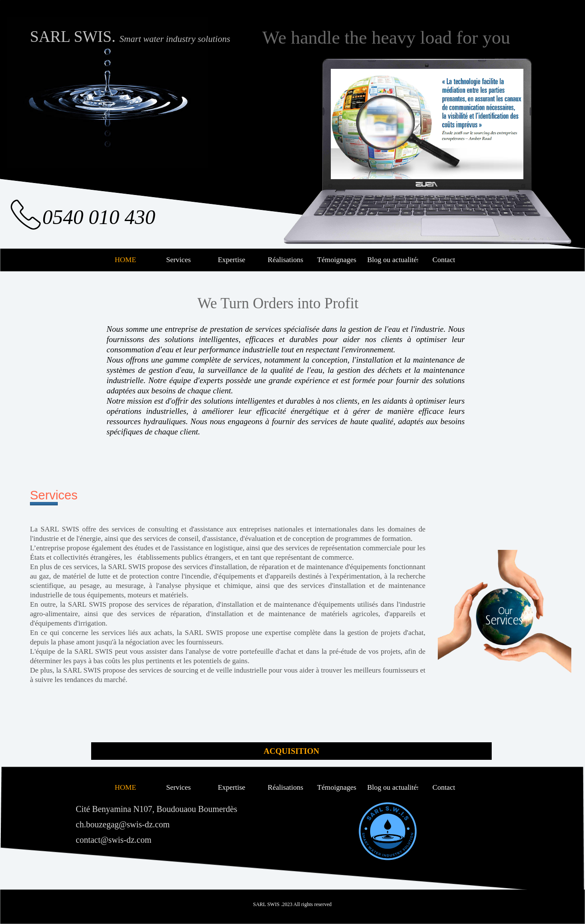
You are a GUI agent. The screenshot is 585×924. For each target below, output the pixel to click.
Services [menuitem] (178, 260)
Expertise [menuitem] (232, 260)
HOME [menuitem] (125, 260)
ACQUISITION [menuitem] (291, 751)
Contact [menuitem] (444, 260)
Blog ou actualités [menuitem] (392, 260)
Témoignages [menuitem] (338, 260)
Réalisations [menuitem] (284, 260)
